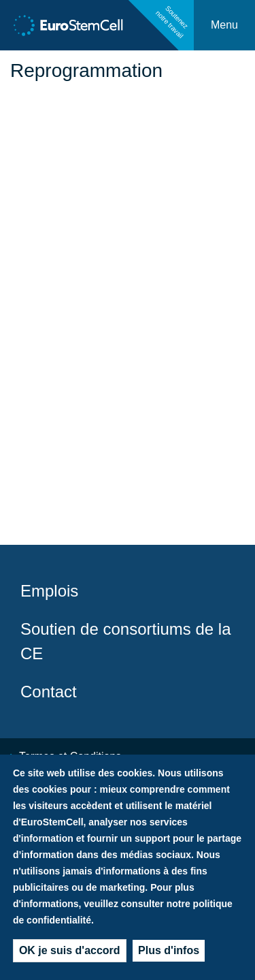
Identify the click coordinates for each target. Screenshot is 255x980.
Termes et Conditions (70, 756)
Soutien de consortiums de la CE (126, 641)
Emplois (49, 591)
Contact (49, 692)
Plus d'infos (169, 955)
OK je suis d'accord (70, 955)
